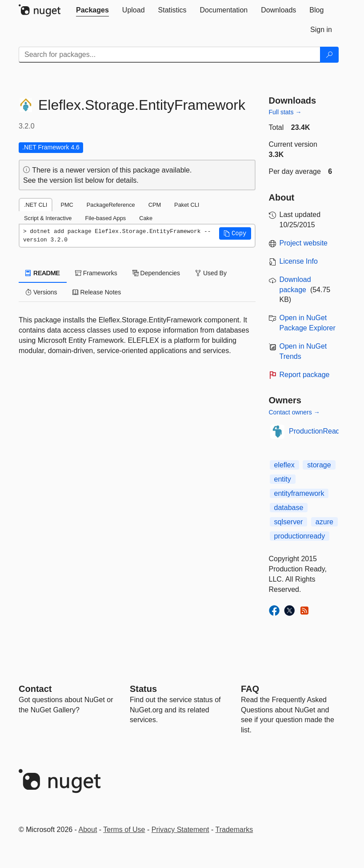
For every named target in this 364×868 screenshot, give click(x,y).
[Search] (329, 55)
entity (283, 479)
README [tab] (43, 273)
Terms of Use (124, 830)
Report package (305, 375)
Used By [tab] (211, 273)
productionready (300, 536)
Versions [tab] (41, 292)
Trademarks (234, 830)
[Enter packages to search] (170, 55)
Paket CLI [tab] (187, 205)
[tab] (92, 10)
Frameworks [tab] (96, 273)
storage (319, 465)
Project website (304, 243)
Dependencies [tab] (156, 273)
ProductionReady (316, 431)
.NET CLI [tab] (36, 205)
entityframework (299, 493)
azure (324, 522)
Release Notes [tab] (97, 292)
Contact (35, 689)
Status (143, 689)
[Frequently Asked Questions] (250, 689)
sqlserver (289, 522)
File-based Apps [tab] (105, 218)
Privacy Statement (180, 830)
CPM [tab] (155, 205)
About (88, 830)
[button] (235, 233)
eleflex (284, 465)
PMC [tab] (67, 205)
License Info (299, 261)
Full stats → (285, 112)
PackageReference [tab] (111, 205)
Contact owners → (294, 412)
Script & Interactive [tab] (48, 218)
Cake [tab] (146, 218)
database (289, 508)
